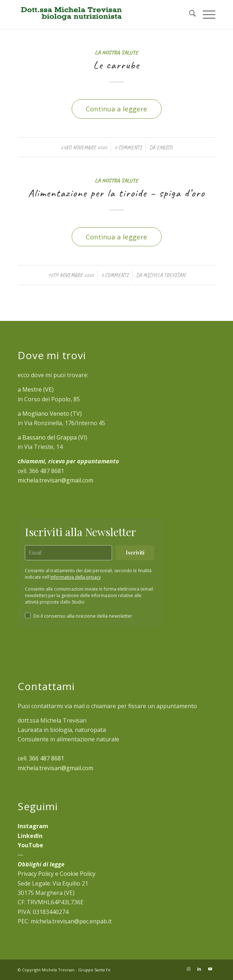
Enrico (164, 147)
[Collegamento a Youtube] (210, 969)
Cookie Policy (78, 874)
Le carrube (117, 65)
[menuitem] (189, 14)
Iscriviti (135, 553)
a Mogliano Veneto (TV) (50, 414)
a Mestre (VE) (36, 389)
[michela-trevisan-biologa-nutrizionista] (97, 14)
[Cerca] (189, 14)
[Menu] (205, 14)
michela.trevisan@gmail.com (55, 480)
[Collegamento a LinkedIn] (199, 969)
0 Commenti (128, 147)
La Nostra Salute (117, 52)
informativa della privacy (76, 577)
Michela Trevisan (164, 275)
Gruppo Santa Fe (94, 970)
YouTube (30, 845)
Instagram (33, 826)
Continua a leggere (117, 109)
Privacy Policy (36, 874)
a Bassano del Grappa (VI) (52, 437)
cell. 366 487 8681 (41, 758)
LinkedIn (30, 836)
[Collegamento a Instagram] (188, 969)
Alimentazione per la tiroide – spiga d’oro (117, 193)
